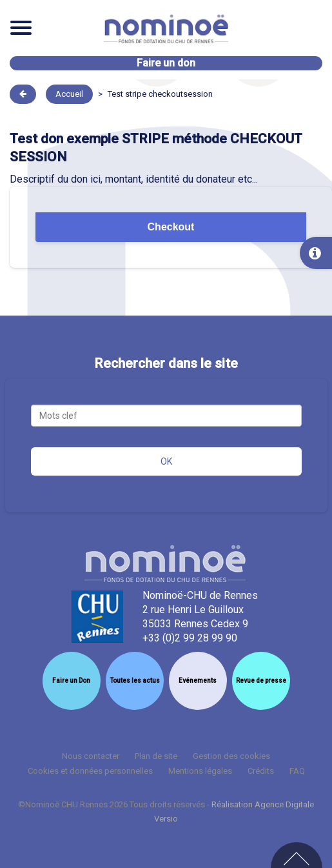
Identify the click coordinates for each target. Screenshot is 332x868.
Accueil (69, 94)
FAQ (297, 771)
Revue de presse (261, 681)
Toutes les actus (135, 681)
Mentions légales (200, 771)
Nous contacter (91, 756)
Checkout (171, 227)
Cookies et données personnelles (90, 771)
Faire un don (166, 63)
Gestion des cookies (231, 756)
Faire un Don (71, 681)
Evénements (198, 681)
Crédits (261, 771)
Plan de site (156, 756)
